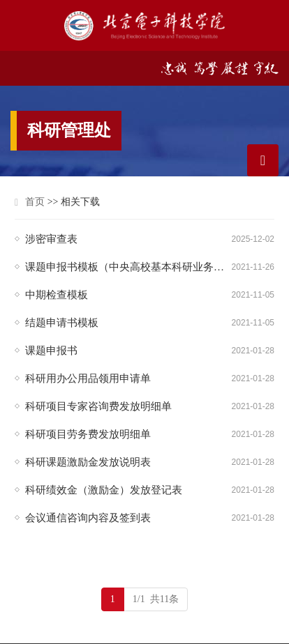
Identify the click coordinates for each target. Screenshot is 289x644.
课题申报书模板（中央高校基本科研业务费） (128, 267)
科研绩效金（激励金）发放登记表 (104, 490)
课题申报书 (51, 351)
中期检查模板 (57, 295)
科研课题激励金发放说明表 (88, 462)
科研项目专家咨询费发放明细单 (98, 406)
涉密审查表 (51, 239)
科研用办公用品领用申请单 (88, 378)
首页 (35, 202)
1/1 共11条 (156, 599)
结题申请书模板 (62, 323)
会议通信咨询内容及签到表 (88, 518)
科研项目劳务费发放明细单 (88, 434)
